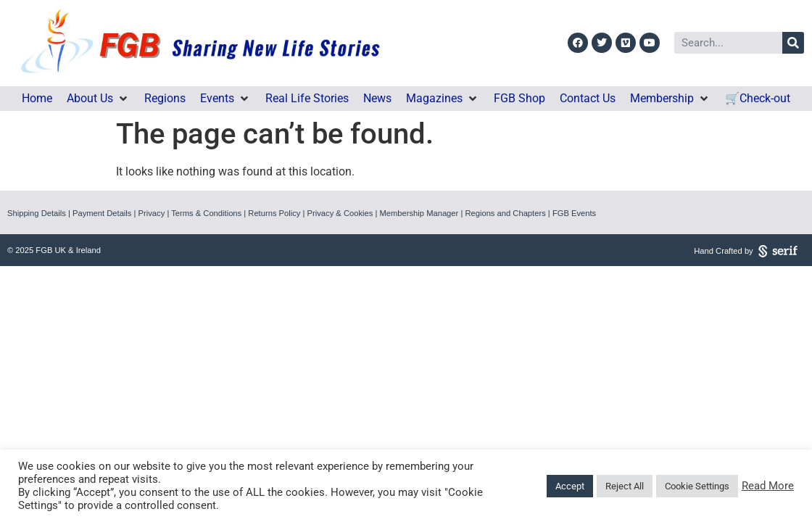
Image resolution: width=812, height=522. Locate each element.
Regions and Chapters (505, 213)
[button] (98, 99)
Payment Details (102, 213)
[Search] (793, 43)
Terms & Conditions (206, 213)
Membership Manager (419, 213)
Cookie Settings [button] (697, 486)
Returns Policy (274, 213)
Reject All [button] (625, 486)
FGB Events (574, 213)
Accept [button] (570, 486)
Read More (768, 486)
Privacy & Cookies (340, 213)
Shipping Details (37, 213)
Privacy (152, 213)
